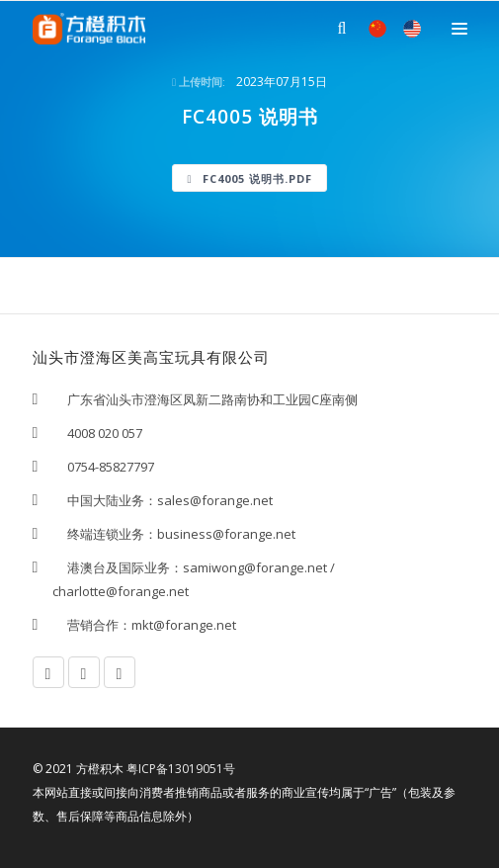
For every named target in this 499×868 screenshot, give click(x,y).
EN (412, 29)
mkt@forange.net (184, 625)
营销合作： (92, 625)
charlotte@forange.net (121, 591)
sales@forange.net (215, 500)
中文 (377, 29)
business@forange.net (226, 534)
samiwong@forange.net (255, 567)
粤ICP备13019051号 (181, 769)
